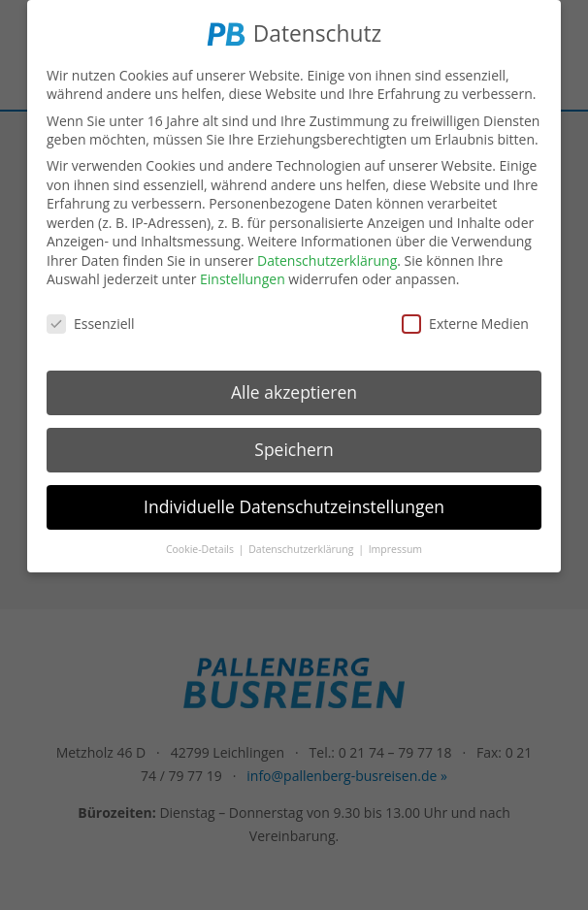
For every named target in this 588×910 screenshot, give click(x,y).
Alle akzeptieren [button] (294, 390)
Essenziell (91, 322)
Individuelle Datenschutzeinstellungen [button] (294, 504)
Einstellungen (243, 277)
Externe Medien (465, 322)
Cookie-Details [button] (201, 546)
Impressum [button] (395, 546)
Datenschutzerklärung (327, 259)
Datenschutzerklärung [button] (302, 546)
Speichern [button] (294, 447)
